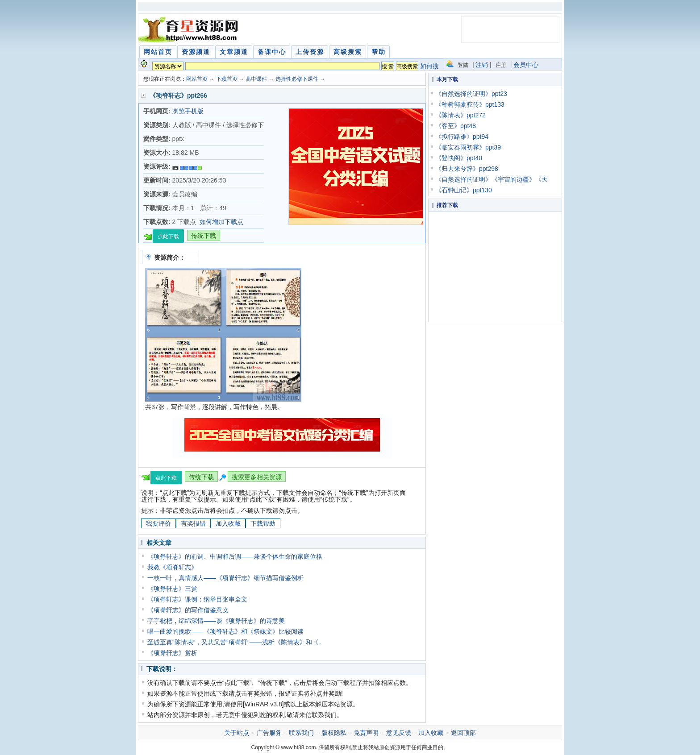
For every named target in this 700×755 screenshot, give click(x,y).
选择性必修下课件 (298, 79)
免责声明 (366, 733)
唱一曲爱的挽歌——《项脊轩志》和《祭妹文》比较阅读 (225, 631)
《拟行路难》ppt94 (462, 137)
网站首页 (197, 79)
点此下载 (168, 236)
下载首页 (227, 79)
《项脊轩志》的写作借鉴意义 (188, 610)
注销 (482, 65)
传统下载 (204, 236)
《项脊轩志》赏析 (172, 653)
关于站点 (237, 733)
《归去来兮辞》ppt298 (467, 169)
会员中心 (526, 65)
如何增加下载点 (221, 222)
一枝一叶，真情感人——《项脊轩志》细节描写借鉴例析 (225, 578)
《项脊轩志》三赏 (172, 589)
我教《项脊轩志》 (172, 567)
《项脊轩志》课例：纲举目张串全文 (197, 599)
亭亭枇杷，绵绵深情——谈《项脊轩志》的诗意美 (216, 621)
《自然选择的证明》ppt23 (471, 94)
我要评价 (158, 523)
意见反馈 (399, 733)
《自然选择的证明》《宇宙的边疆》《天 (492, 179)
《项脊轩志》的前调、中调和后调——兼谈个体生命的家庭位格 (235, 556)
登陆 (463, 65)
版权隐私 (334, 733)
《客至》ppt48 (456, 126)
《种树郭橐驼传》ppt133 (470, 104)
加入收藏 (228, 523)
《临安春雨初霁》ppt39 (468, 147)
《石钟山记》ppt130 (464, 190)
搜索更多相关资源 (257, 477)
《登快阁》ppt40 (459, 158)
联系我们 (301, 733)
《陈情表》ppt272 (460, 115)
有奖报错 (193, 523)
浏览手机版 (188, 111)
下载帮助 (263, 523)
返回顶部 (463, 733)
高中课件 (256, 79)
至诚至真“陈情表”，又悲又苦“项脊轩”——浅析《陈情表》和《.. (234, 642)
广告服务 (269, 733)
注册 (501, 65)
